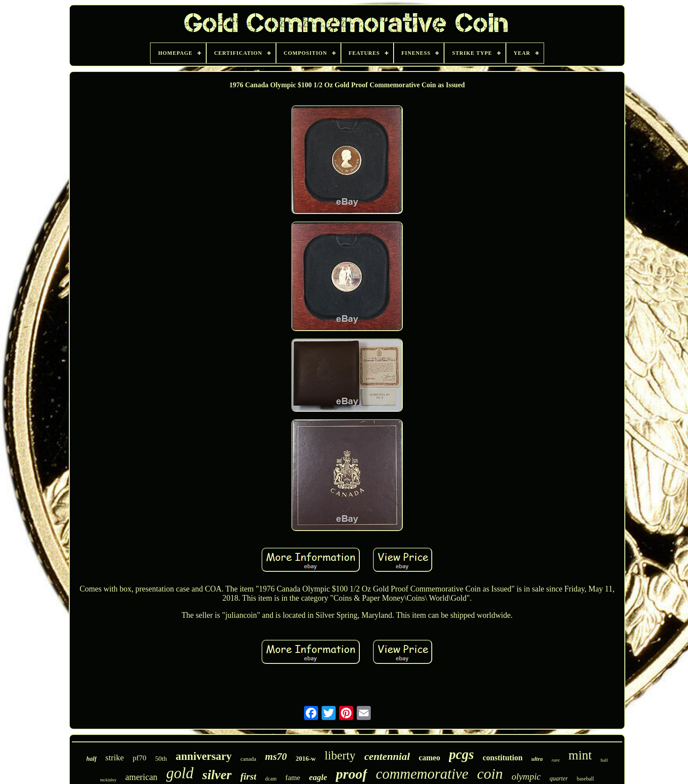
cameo (429, 758)
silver (217, 775)
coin (490, 774)
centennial (387, 756)
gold (180, 773)
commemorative (422, 774)
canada (248, 759)
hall (604, 760)
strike (115, 757)
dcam (271, 779)
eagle (318, 777)
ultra (537, 759)
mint (580, 755)
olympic (526, 777)
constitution (503, 758)
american (141, 777)
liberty (340, 755)
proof (351, 774)
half (91, 759)
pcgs (461, 754)
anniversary (204, 756)
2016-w (306, 759)
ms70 (276, 757)
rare (556, 760)
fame (293, 778)
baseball (585, 779)
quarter (559, 779)
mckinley (108, 780)
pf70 (139, 758)
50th (161, 759)
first (249, 776)
